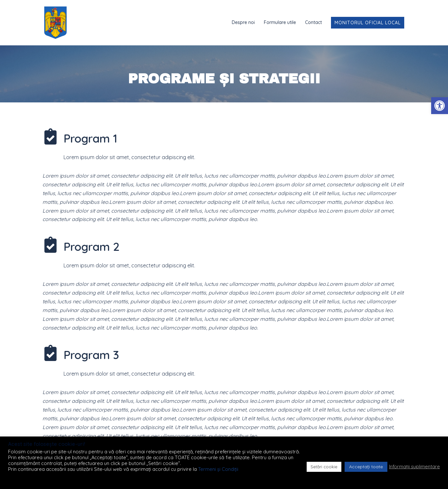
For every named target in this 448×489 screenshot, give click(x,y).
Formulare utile (280, 22)
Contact (313, 22)
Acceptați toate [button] (366, 467)
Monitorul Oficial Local (368, 23)
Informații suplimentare (414, 467)
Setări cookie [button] (324, 467)
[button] (440, 106)
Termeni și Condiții (218, 469)
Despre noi (243, 22)
